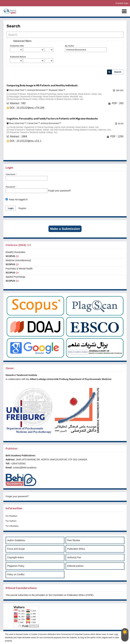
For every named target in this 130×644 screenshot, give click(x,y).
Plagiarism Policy (16, 566)
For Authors (11, 521)
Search (118, 72)
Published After (17, 46)
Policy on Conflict (16, 574)
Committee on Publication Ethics (69, 595)
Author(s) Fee (74, 557)
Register (22, 208)
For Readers (11, 516)
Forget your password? (17, 496)
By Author (70, 46)
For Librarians (12, 526)
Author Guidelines (16, 540)
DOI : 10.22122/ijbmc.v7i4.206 (27, 108)
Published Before (18, 57)
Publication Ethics (76, 549)
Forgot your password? (59, 191)
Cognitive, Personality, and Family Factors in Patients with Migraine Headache (52, 119)
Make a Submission (65, 229)
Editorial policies (75, 566)
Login (11, 208)
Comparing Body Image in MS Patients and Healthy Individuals (42, 86)
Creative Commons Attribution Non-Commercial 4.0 (52, 634)
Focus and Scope (16, 549)
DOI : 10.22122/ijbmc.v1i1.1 (26, 141)
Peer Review (74, 540)
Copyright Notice (16, 557)
